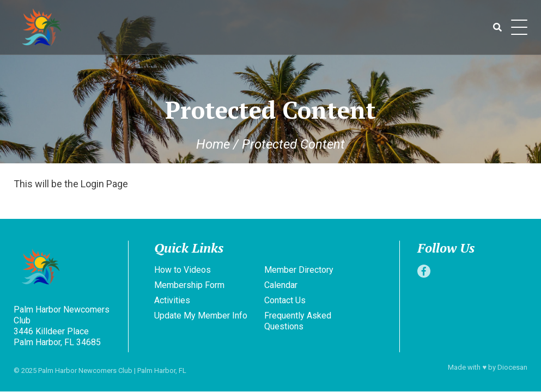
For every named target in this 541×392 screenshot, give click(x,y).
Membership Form (189, 285)
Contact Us (285, 300)
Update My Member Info (201, 316)
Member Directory (299, 270)
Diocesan (512, 367)
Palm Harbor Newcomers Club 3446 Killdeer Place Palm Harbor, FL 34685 (62, 326)
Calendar (281, 285)
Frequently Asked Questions (298, 321)
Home (213, 144)
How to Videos (183, 270)
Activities (172, 300)
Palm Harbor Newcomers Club (85, 370)
